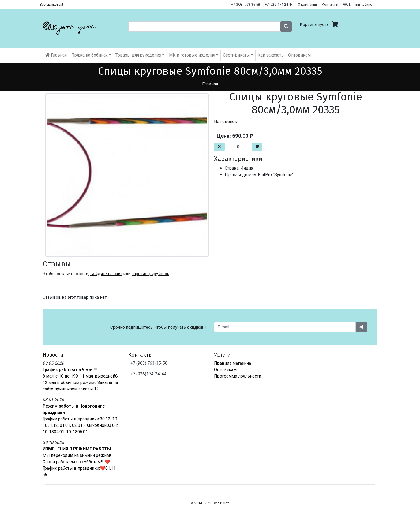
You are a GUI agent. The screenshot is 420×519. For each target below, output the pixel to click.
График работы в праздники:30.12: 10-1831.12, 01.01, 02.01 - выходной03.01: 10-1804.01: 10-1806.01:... (81, 425)
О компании (307, 4)
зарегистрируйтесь (150, 274)
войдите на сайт (106, 274)
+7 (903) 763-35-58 (245, 4)
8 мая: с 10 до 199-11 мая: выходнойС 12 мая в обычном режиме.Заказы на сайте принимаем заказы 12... (80, 382)
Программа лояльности (238, 376)
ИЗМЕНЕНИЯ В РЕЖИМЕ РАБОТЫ (77, 449)
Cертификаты (236, 55)
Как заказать (271, 55)
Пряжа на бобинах (89, 55)
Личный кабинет (359, 4)
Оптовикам (299, 55)
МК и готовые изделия (192, 55)
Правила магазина (232, 363)
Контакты (330, 4)
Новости (53, 355)
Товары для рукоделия (138, 55)
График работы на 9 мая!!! (70, 370)
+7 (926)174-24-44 (279, 4)
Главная (56, 55)
